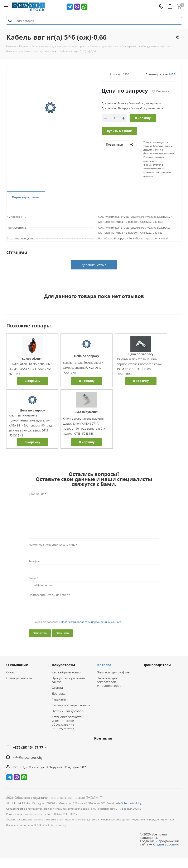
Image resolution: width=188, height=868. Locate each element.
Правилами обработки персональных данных (91, 622)
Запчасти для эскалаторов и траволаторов (109, 682)
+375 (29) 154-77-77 (28, 747)
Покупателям (63, 665)
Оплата (57, 688)
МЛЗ (172, 74)
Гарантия (59, 699)
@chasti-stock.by (31, 757)
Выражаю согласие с (77, 622)
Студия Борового (166, 844)
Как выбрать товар (66, 672)
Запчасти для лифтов (114, 672)
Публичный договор (68, 711)
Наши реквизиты (19, 678)
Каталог (104, 665)
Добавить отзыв (94, 265)
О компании (17, 665)
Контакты (103, 738)
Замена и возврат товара (71, 705)
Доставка (59, 693)
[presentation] (61, 606)
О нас (11, 672)
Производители (157, 665)
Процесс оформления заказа (68, 680)
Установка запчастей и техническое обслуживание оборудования (68, 722)
